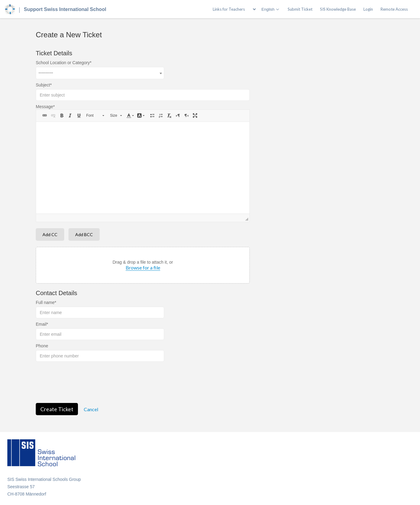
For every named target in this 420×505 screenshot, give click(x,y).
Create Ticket (57, 409)
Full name (45, 302)
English (268, 9)
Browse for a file (143, 267)
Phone (42, 346)
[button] (45, 115)
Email (41, 324)
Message (44, 107)
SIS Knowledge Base (338, 9)
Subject (43, 85)
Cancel (91, 409)
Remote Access (394, 9)
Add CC (50, 234)
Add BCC (84, 234)
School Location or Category (63, 63)
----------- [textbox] (46, 73)
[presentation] (83, 382)
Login (368, 9)
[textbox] (143, 168)
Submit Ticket (300, 9)
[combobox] (100, 73)
